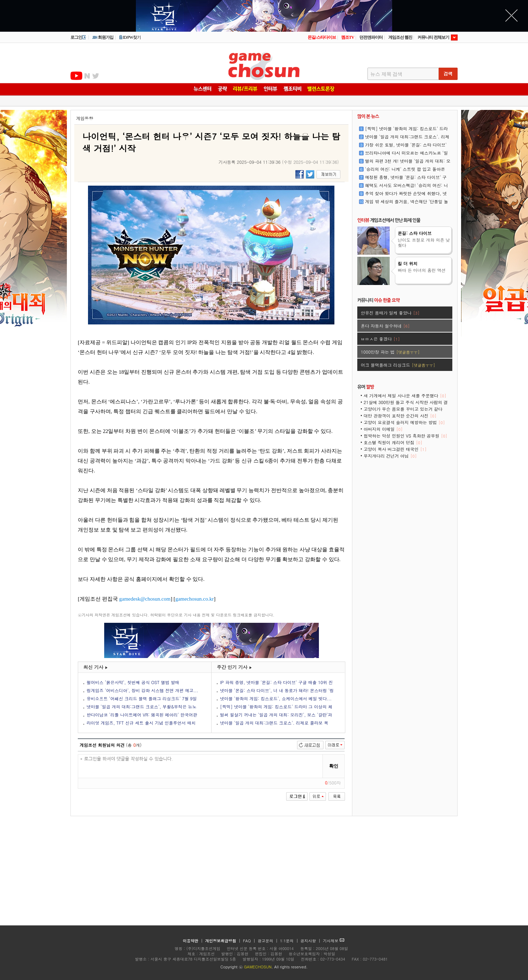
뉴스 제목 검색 (386, 74)
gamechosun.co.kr (194, 599)
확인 (334, 766)
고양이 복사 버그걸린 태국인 (395, 449)
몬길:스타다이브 (322, 37)
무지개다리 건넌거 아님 (390, 456)
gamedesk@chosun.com (145, 599)
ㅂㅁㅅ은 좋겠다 (380, 339)
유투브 (76, 76)
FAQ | (250, 941)
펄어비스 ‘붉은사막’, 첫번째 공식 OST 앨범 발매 (133, 682)
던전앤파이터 (371, 37)
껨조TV (348, 37)
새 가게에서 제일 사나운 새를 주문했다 (405, 395)
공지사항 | (311, 941)
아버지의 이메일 (383, 429)
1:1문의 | (290, 941)
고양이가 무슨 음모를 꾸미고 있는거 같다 (403, 411)
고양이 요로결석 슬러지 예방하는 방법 (404, 422)
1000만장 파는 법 (390, 352)
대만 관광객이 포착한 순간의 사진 (400, 415)
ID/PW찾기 (130, 37)
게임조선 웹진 (400, 37)
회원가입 (103, 37)
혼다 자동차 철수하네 (385, 326)
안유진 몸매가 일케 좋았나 (390, 313)
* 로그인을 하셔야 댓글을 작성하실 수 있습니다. (200, 766)
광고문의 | (268, 941)
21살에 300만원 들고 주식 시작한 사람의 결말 (406, 405)
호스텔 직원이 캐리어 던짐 (393, 442)
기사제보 (334, 941)
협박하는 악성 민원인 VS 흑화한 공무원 (405, 436)
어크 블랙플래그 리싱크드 (398, 365)
